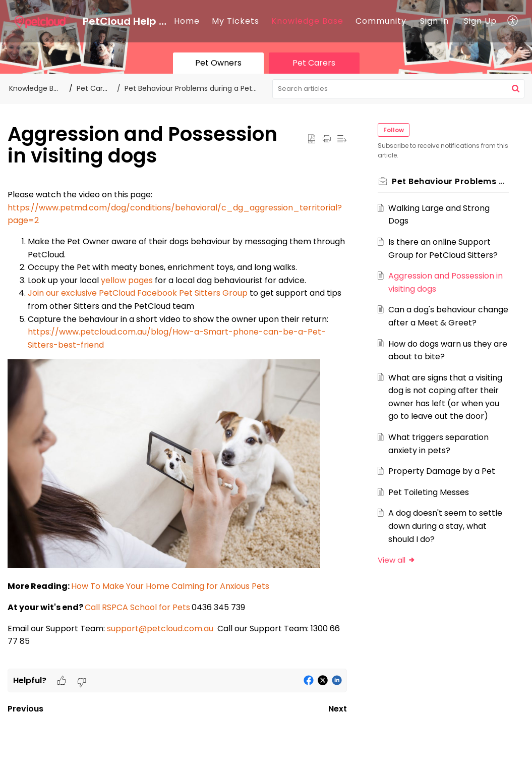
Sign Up (480, 21)
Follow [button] (395, 130)
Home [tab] (187, 21)
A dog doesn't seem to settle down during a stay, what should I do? (447, 539)
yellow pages (127, 280)
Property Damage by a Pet (443, 484)
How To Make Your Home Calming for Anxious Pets (170, 586)
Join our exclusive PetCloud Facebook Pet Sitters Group (138, 293)
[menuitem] (434, 21)
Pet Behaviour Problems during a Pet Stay (197, 88)
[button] (513, 21)
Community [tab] (381, 21)
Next (338, 709)
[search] (398, 89)
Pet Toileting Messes (430, 505)
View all (398, 573)
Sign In (434, 21)
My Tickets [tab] (235, 21)
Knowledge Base (307, 21)
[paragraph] (177, 428)
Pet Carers (95, 88)
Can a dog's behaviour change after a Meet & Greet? (435, 322)
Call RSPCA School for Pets (137, 607)
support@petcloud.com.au (160, 628)
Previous (25, 709)
